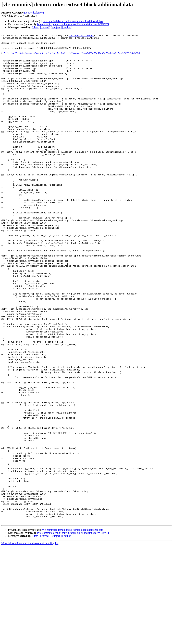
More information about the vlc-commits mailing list (30, 641)
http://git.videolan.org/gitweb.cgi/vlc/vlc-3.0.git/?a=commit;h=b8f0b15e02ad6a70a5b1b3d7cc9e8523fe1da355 (72, 57)
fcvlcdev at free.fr (81, 36)
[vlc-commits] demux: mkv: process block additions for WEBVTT (73, 24)
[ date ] (36, 27)
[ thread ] (45, 27)
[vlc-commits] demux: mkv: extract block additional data (72, 21)
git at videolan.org (34, 13)
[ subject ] (56, 27)
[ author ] (67, 27)
